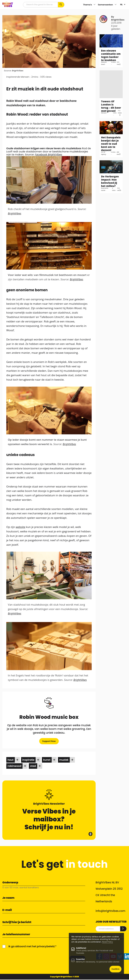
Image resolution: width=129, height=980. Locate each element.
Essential (80, 959)
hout (11, 760)
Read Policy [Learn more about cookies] (107, 942)
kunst (47, 760)
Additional (81, 948)
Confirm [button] (115, 969)
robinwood (14, 766)
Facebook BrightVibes (48, 155)
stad (33, 766)
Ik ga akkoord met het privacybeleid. (32, 946)
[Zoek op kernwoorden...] (61, 5)
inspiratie (28, 760)
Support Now (49, 741)
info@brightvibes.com (110, 911)
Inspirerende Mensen (18, 77)
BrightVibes (18, 71)
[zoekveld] (40, 5)
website (20, 527)
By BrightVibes (118, 18)
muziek (64, 760)
